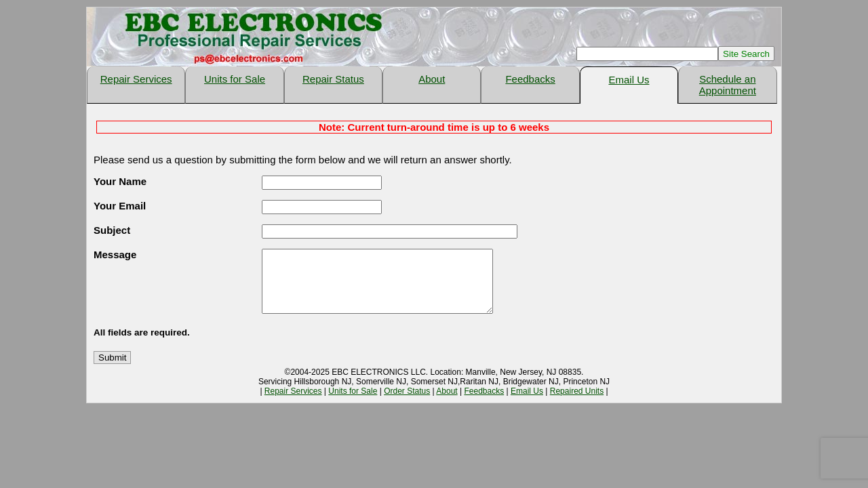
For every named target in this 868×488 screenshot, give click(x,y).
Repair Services (136, 79)
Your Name (120, 181)
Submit (112, 370)
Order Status (407, 403)
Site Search (746, 54)
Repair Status (333, 79)
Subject (112, 230)
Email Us (629, 80)
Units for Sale (235, 79)
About (432, 79)
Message (115, 255)
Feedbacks (530, 79)
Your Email (120, 206)
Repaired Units (577, 403)
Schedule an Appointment (728, 85)
